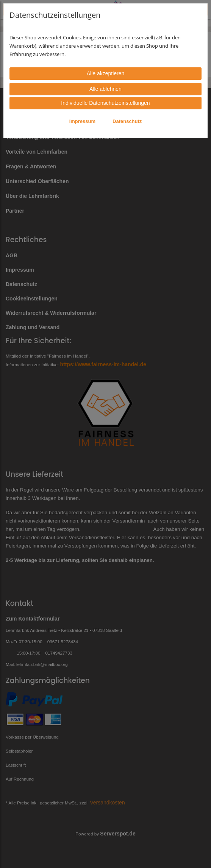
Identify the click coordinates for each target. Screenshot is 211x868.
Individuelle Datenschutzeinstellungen (105, 103)
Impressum (82, 121)
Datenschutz (127, 121)
